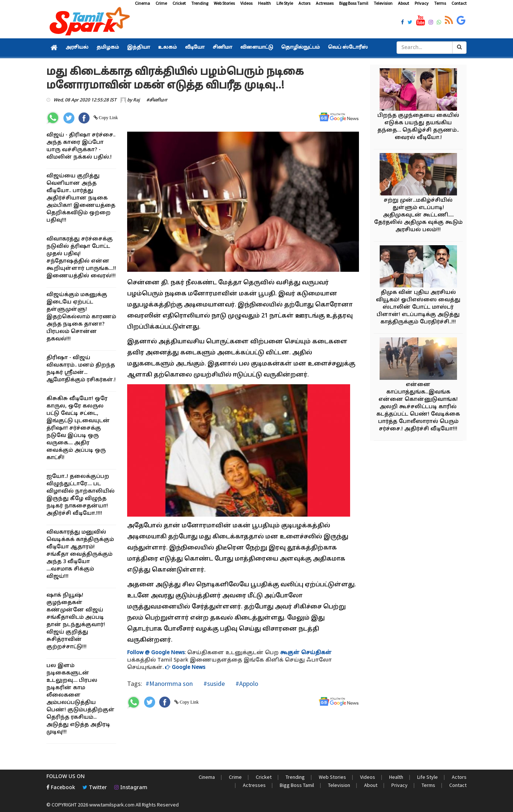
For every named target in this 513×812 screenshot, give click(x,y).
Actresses (325, 3)
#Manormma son (169, 683)
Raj (136, 100)
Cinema (142, 3)
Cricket (179, 3)
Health (264, 3)
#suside (213, 683)
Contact (459, 3)
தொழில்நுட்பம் (301, 48)
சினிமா (222, 48)
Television (383, 3)
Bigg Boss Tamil (354, 3)
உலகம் (167, 48)
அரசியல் (77, 48)
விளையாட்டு (257, 48)
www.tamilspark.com (112, 805)
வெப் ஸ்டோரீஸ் (348, 48)
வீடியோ (195, 48)
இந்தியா (139, 48)
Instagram (131, 788)
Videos (246, 3)
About (404, 3)
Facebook (61, 788)
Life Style (285, 3)
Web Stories (224, 3)
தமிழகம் (108, 48)
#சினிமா (157, 100)
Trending (200, 3)
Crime (161, 3)
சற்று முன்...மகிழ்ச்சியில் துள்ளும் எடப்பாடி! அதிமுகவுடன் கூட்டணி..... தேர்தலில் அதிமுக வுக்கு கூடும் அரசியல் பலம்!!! (418, 215)
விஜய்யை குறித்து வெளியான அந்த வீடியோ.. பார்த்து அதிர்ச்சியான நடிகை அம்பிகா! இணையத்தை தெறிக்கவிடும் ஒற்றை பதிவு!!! (81, 198)
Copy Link (108, 118)
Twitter (95, 788)
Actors (304, 3)
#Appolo (246, 683)
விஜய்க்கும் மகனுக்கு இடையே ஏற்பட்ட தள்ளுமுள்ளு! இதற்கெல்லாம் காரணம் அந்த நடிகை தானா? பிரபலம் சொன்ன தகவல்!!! (81, 317)
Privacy (422, 3)
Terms (440, 3)
